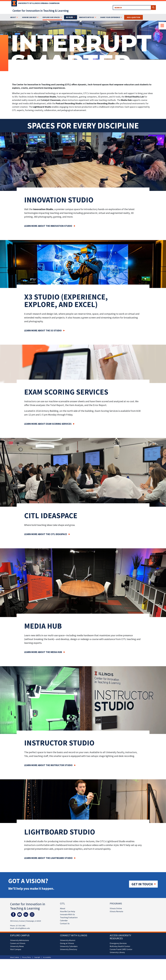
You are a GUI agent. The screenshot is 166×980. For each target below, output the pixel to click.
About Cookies (15, 957)
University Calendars (69, 946)
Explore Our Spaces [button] (51, 17)
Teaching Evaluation (69, 917)
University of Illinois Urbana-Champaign (39, 3)
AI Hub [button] (69, 17)
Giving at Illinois (67, 943)
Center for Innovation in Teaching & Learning (41, 11)
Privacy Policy (27, 957)
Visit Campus (16, 949)
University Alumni (68, 940)
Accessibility (47, 957)
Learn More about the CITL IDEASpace (46, 534)
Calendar (64, 920)
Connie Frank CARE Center (121, 949)
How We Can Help (68, 911)
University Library (117, 952)
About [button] (13, 17)
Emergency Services (118, 943)
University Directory (69, 949)
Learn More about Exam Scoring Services (48, 424)
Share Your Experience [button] (110, 17)
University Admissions (20, 940)
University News (17, 946)
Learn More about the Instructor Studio (48, 765)
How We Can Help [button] (29, 17)
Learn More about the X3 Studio (43, 330)
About (63, 908)
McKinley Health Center (120, 946)
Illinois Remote (116, 911)
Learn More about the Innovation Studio (48, 226)
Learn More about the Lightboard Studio (48, 858)
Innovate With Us (67, 914)
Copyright (37, 957)
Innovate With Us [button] (87, 17)
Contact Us (65, 923)
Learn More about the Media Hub (43, 652)
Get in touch (142, 884)
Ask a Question (133, 17)
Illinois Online (116, 908)
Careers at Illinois (18, 943)
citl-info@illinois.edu (22, 928)
